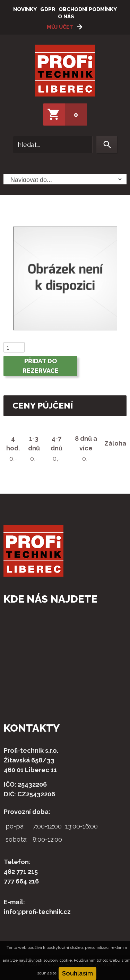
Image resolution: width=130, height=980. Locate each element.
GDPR (48, 9)
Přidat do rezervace (41, 366)
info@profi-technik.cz (37, 912)
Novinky (25, 9)
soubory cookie (58, 960)
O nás (66, 17)
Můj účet (60, 27)
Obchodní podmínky (88, 9)
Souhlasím (77, 973)
